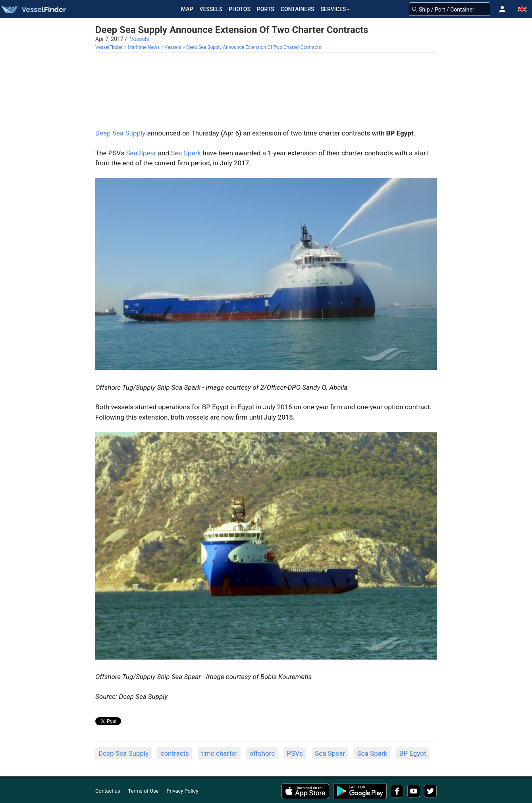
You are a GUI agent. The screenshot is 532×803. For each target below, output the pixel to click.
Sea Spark (186, 153)
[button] (502, 9)
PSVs (295, 753)
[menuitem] (110, 47)
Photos (240, 9)
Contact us (108, 791)
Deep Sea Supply (120, 133)
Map (187, 9)
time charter (219, 753)
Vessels (211, 9)
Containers (298, 9)
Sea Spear (141, 153)
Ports (266, 9)
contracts (174, 753)
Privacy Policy (183, 791)
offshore (262, 753)
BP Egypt (413, 753)
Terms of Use (144, 791)
